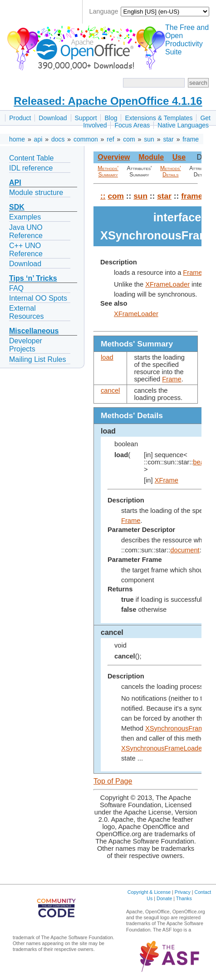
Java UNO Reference (26, 232)
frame (191, 139)
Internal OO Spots (38, 298)
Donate (164, 898)
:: (103, 196)
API (15, 183)
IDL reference (31, 168)
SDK (17, 207)
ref (110, 139)
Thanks (184, 898)
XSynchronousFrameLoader (163, 748)
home (17, 139)
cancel (110, 390)
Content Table (31, 158)
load (107, 357)
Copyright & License (149, 892)
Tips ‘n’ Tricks (33, 278)
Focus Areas (132, 125)
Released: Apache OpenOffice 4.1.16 (108, 101)
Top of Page (113, 781)
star (168, 139)
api (38, 139)
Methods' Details (171, 171)
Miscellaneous (34, 331)
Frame (192, 273)
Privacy (183, 892)
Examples (25, 217)
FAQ (16, 288)
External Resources (26, 312)
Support (86, 118)
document (185, 550)
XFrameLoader (167, 284)
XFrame (167, 480)
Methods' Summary (108, 171)
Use (179, 157)
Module (151, 157)
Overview (114, 157)
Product (20, 118)
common (86, 139)
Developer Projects (26, 345)
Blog (111, 118)
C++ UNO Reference (26, 250)
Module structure (36, 193)
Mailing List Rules (37, 359)
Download (53, 118)
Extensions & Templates (159, 118)
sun (149, 139)
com (129, 139)
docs (58, 139)
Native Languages (183, 125)
